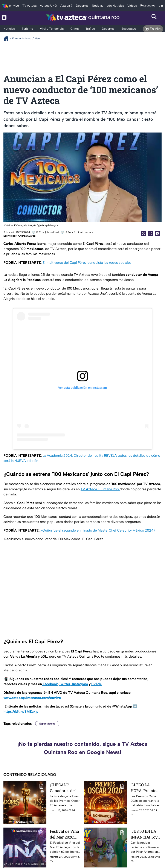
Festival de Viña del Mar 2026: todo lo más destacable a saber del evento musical (65, 834)
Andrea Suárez (27, 236)
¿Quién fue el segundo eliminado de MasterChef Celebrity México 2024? (98, 530)
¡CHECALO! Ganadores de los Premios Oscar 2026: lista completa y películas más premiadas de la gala (65, 788)
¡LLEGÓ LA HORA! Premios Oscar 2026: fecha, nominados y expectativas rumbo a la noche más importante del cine (144, 788)
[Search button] (154, 17)
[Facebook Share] (157, 233)
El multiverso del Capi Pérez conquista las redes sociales (87, 263)
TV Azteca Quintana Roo (100, 489)
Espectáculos (47, 724)
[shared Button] (150, 233)
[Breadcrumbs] (8, 38)
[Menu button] (11, 17)
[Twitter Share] (144, 233)
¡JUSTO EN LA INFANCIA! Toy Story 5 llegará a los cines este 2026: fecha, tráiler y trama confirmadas (145, 834)
